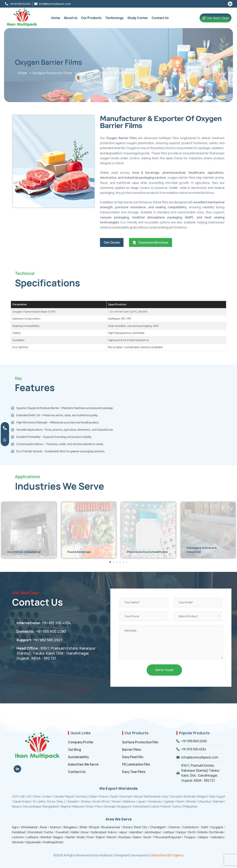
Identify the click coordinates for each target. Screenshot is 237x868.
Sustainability (78, 757)
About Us (71, 18)
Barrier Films (132, 750)
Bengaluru (70, 827)
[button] (2, 529)
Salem (137, 837)
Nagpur (58, 837)
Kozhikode (217, 832)
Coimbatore (190, 827)
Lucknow (18, 837)
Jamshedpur (153, 832)
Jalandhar (136, 832)
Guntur (49, 832)
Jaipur (123, 832)
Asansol (55, 827)
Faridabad (19, 832)
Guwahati (62, 832)
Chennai (174, 827)
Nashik (70, 837)
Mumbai (46, 837)
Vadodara (217, 837)
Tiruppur (190, 837)
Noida (81, 837)
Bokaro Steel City (135, 827)
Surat (147, 837)
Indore (112, 832)
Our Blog (74, 750)
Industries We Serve (83, 764)
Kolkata (203, 832)
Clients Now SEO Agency (167, 855)
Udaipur (203, 837)
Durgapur (217, 827)
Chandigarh (158, 827)
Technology (114, 18)
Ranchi (112, 837)
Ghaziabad (35, 832)
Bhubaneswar (111, 827)
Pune (90, 837)
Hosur (85, 832)
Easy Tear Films (134, 772)
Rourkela (125, 837)
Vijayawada (33, 842)
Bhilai (83, 827)
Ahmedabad (29, 827)
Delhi (205, 827)
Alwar (44, 827)
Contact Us (160, 18)
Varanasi (18, 842)
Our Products (91, 18)
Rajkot (100, 837)
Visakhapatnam (53, 842)
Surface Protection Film (140, 742)
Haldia (75, 832)
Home (56, 18)
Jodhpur (169, 832)
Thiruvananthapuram (167, 837)
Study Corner (138, 18)
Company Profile (81, 742)
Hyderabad (99, 832)
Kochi (192, 832)
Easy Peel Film (133, 757)
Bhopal (94, 827)
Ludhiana (32, 837)
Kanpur (181, 832)
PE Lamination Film (136, 764)
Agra (15, 827)
